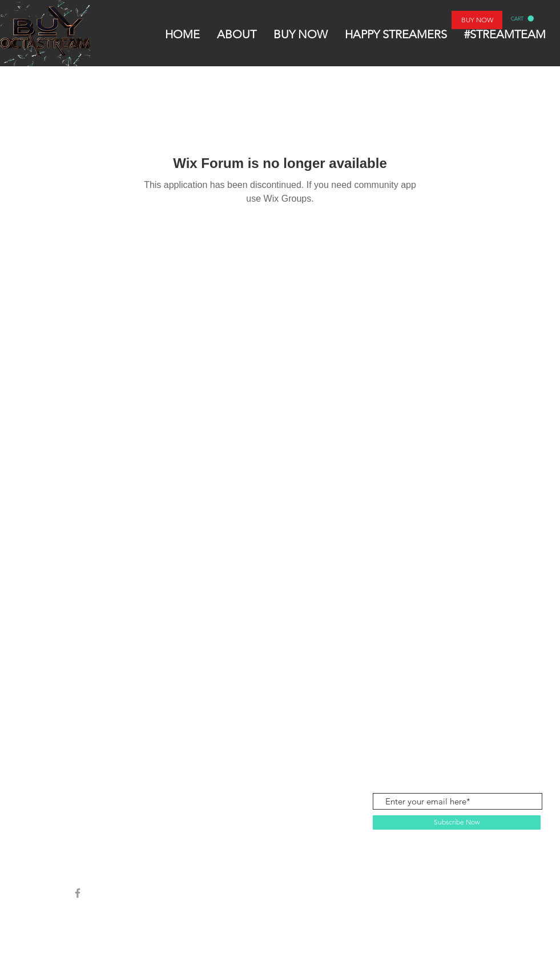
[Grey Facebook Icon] (78, 893)
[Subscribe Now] (457, 822)
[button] (522, 19)
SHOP (61, 740)
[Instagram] (53, 893)
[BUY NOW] (477, 20)
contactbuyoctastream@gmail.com (476, 739)
